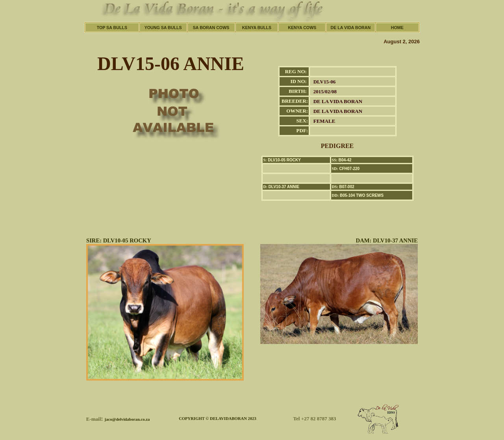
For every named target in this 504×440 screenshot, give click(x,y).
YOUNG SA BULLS (163, 28)
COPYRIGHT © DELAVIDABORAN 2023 (218, 419)
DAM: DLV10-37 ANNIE (387, 240)
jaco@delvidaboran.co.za (127, 419)
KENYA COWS (302, 28)
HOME (397, 28)
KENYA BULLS (257, 28)
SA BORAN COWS (211, 28)
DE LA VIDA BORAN (351, 28)
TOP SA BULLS (112, 28)
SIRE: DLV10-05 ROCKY (119, 240)
